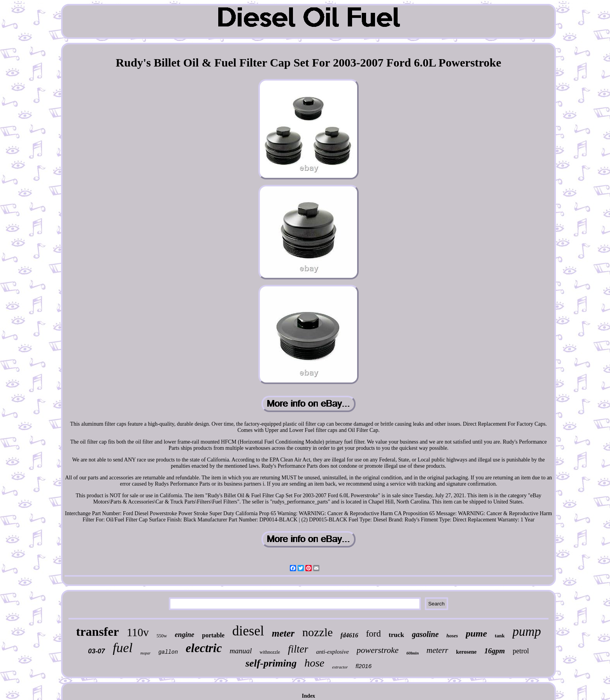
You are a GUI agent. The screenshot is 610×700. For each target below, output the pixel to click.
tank (500, 636)
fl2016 (364, 666)
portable (213, 635)
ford (373, 634)
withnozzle (270, 652)
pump (527, 632)
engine (184, 635)
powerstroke (378, 650)
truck (396, 635)
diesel (248, 631)
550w (162, 636)
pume (476, 633)
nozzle (317, 632)
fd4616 (349, 635)
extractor (340, 667)
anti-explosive (332, 652)
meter (283, 633)
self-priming (271, 663)
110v (138, 632)
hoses (452, 636)
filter (298, 649)
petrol (521, 651)
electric (204, 648)
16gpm (495, 651)
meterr (437, 650)
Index (309, 696)
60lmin (413, 653)
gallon (168, 652)
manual (241, 651)
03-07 (96, 651)
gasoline (425, 634)
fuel (123, 648)
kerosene (466, 652)
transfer (97, 632)
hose (314, 663)
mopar (145, 653)
